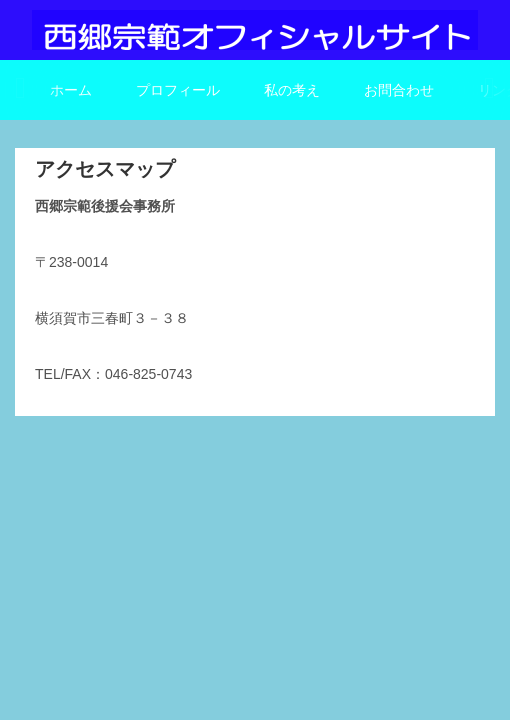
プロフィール (178, 90)
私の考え (292, 90)
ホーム (71, 90)
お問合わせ (399, 90)
